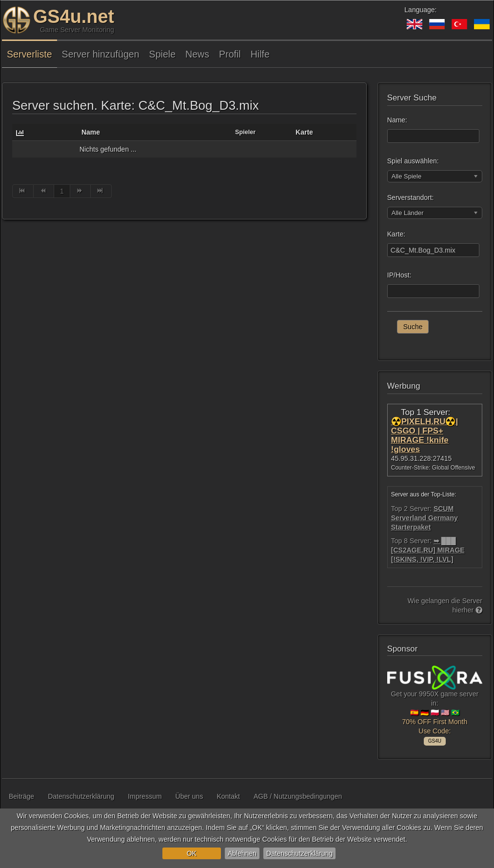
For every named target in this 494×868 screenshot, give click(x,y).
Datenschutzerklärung (299, 853)
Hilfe (260, 54)
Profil (230, 54)
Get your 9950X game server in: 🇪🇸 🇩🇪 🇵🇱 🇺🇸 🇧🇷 (435, 704)
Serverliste (30, 54)
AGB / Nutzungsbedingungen (298, 796)
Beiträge (21, 796)
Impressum (145, 796)
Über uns (189, 796)
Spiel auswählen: (413, 161)
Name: (397, 120)
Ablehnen (242, 853)
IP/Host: (399, 275)
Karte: (396, 234)
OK (192, 853)
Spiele (162, 54)
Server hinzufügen (101, 54)
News (197, 54)
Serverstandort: (411, 197)
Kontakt (228, 796)
